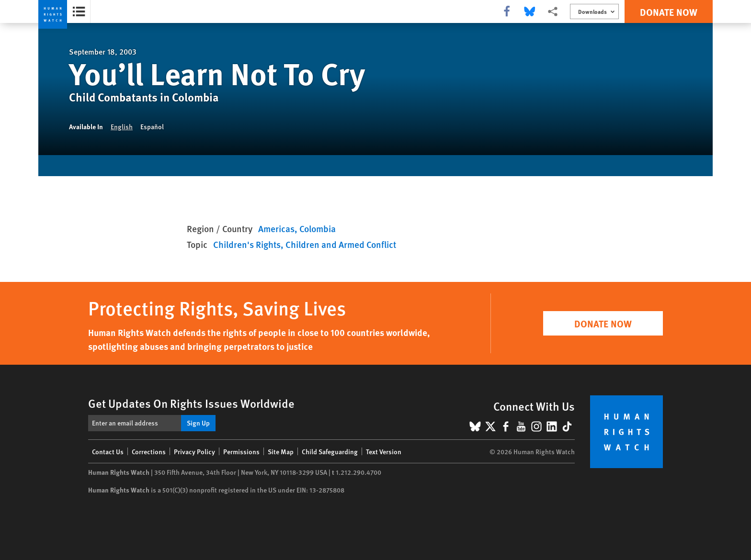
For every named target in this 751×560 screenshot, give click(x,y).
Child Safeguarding (330, 451)
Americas (276, 229)
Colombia (318, 229)
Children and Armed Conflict (341, 244)
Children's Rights (247, 244)
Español (152, 126)
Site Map (281, 451)
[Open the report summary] (79, 11)
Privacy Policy (194, 451)
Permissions (241, 451)
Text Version (384, 451)
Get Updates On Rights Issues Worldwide (191, 403)
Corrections (149, 451)
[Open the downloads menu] (594, 11)
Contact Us (108, 451)
